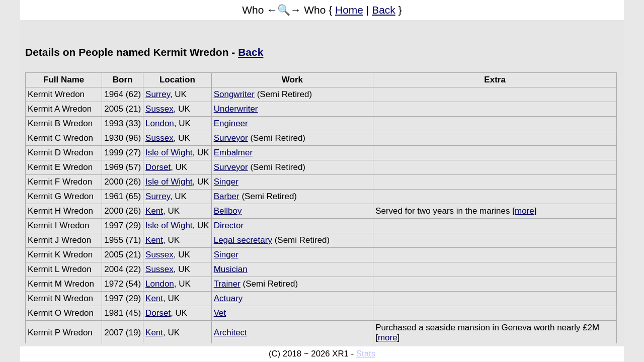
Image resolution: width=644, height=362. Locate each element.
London (160, 123)
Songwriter (234, 94)
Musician (231, 269)
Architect (230, 333)
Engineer (231, 123)
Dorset (158, 167)
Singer (226, 182)
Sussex (159, 109)
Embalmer (233, 153)
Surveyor (231, 138)
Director (229, 225)
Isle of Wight (169, 153)
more (525, 211)
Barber (227, 196)
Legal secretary (243, 240)
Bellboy (228, 211)
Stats (366, 354)
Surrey (158, 94)
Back (384, 10)
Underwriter (236, 109)
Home (349, 10)
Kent (154, 211)
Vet (220, 313)
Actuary (228, 298)
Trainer (227, 284)
